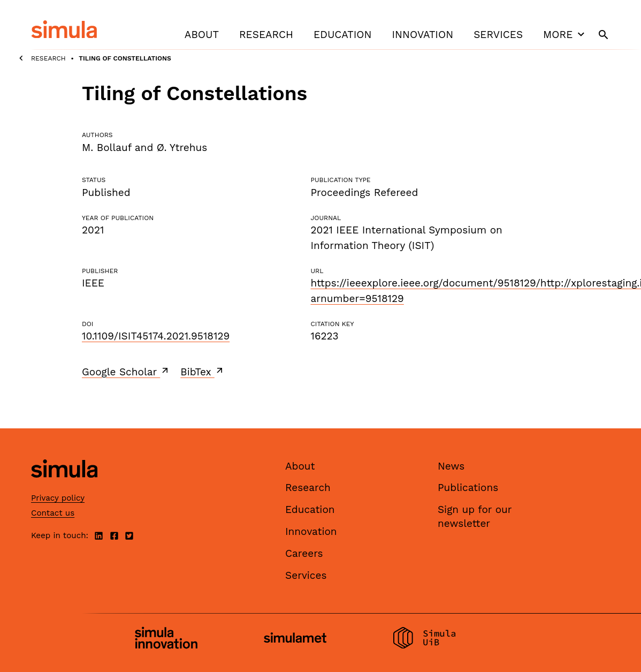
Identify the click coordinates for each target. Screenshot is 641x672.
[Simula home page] (64, 486)
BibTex (203, 372)
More (565, 34)
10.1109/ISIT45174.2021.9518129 (156, 336)
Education (342, 35)
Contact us (53, 513)
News (451, 466)
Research (266, 35)
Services (498, 35)
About (202, 35)
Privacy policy (58, 498)
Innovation (422, 35)
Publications (468, 488)
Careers (304, 553)
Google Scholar (126, 372)
